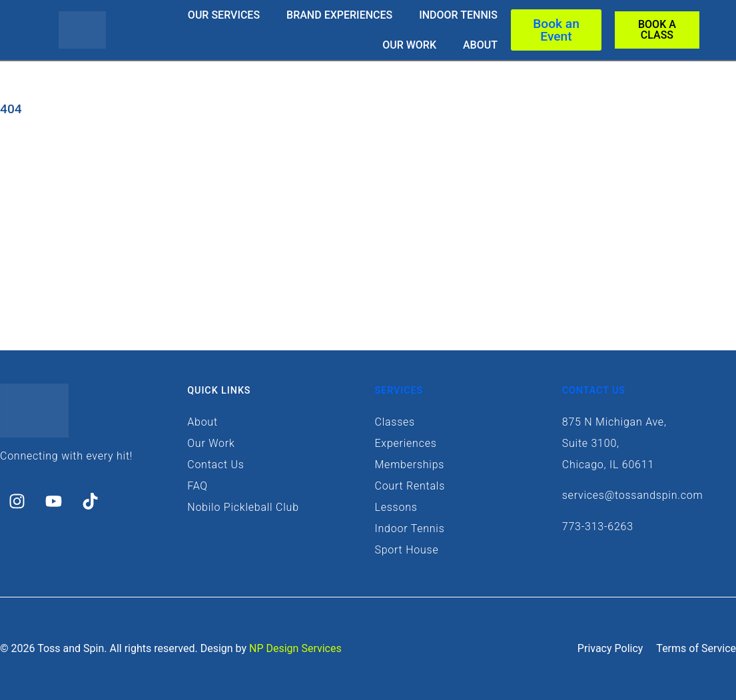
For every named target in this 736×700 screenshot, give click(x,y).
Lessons (396, 507)
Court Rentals (410, 486)
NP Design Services (295, 648)
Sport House (407, 550)
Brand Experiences (339, 15)
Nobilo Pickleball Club (243, 507)
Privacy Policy (610, 648)
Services (399, 391)
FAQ (197, 486)
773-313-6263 (598, 526)
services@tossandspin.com (633, 495)
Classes (395, 422)
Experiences (406, 443)
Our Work (409, 45)
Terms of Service (696, 648)
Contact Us (215, 465)
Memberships (410, 465)
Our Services (224, 15)
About (480, 45)
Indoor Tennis (458, 15)
